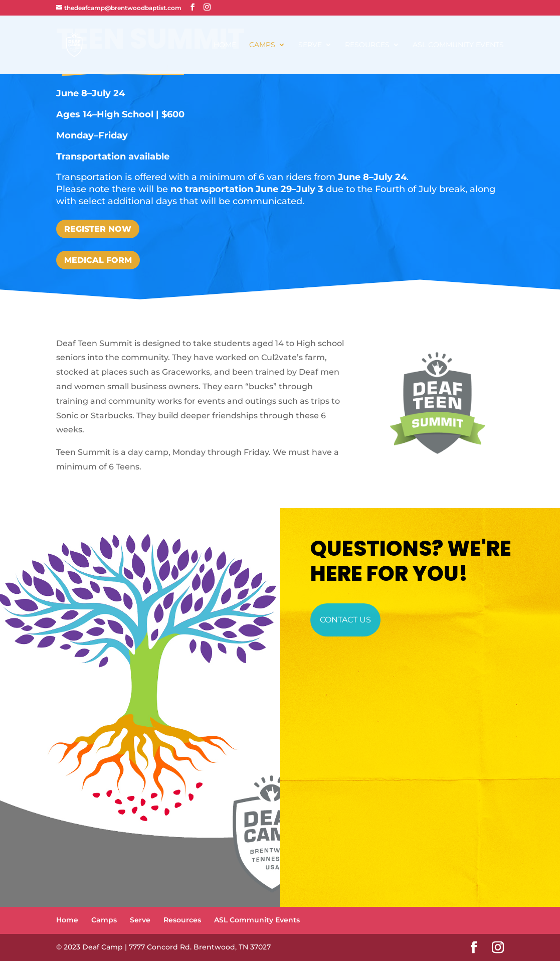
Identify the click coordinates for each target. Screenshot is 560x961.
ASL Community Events (458, 45)
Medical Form (98, 260)
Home (225, 45)
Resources (367, 45)
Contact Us (345, 620)
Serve (310, 45)
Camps (262, 45)
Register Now (98, 229)
